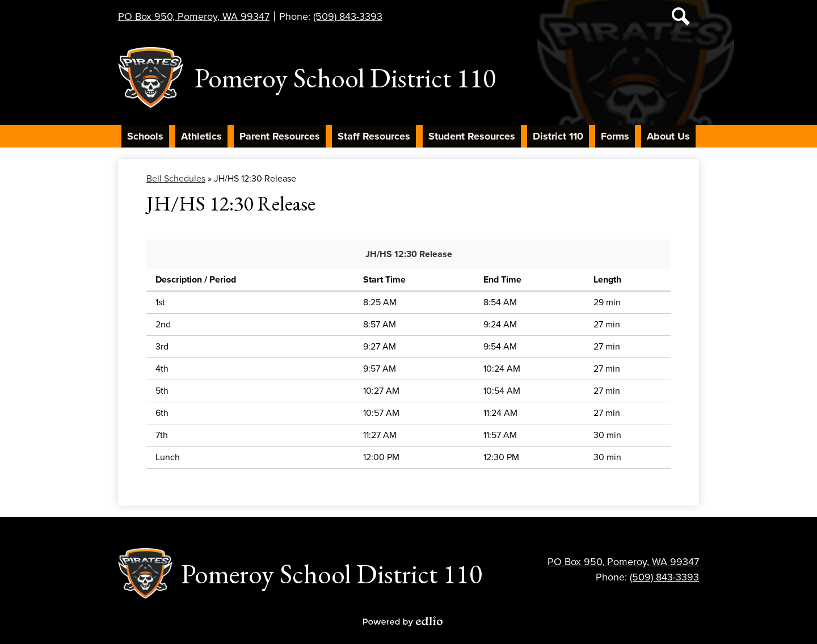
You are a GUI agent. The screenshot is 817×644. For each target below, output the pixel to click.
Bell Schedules (176, 179)
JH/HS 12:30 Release (409, 254)
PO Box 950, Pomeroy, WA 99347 (194, 16)
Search (681, 19)
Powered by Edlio (403, 621)
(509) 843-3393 (348, 16)
